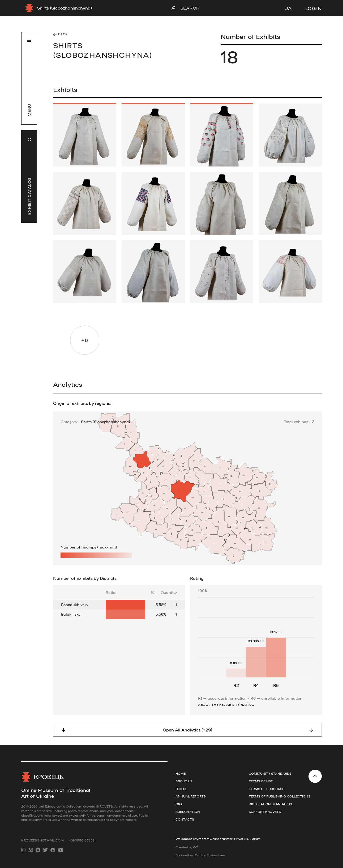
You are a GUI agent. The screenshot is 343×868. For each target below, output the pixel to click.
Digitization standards (270, 804)
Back (63, 34)
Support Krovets (265, 812)
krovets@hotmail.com (43, 840)
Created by (187, 847)
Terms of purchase (266, 789)
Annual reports (191, 796)
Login (314, 8)
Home (181, 773)
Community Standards (270, 773)
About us (184, 781)
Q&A (179, 804)
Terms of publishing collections (280, 796)
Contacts (185, 819)
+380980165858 (82, 840)
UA (288, 8)
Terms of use (261, 781)
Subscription (188, 812)
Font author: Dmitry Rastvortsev (200, 855)
